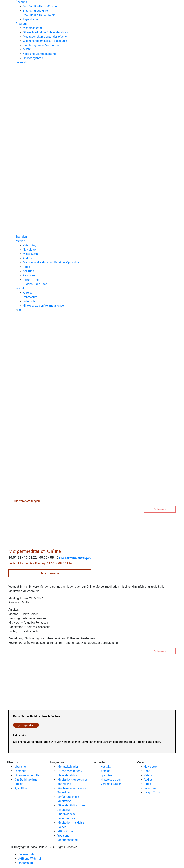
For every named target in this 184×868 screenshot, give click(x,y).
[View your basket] (18, 310)
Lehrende (22, 62)
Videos (148, 775)
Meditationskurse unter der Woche (45, 37)
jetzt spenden (26, 725)
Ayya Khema (31, 19)
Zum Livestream (50, 573)
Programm (22, 24)
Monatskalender (33, 28)
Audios (27, 258)
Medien (20, 241)
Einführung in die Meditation (41, 45)
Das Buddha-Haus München (41, 6)
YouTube (28, 271)
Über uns (21, 2)
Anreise (28, 293)
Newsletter (30, 250)
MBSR (27, 49)
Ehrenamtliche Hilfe (35, 11)
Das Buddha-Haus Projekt (39, 15)
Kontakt (21, 288)
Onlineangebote (33, 58)
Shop (147, 771)
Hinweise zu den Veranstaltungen (44, 306)
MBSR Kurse (65, 831)
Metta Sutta (30, 254)
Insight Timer (31, 280)
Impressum (30, 297)
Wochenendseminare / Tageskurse (45, 41)
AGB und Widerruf (30, 859)
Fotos (26, 267)
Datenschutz (31, 301)
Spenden (21, 237)
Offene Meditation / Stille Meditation (46, 32)
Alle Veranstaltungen (26, 501)
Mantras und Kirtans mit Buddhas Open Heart (52, 262)
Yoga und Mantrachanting (39, 54)
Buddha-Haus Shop (35, 284)
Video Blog (30, 245)
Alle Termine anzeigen (75, 558)
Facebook (29, 275)
